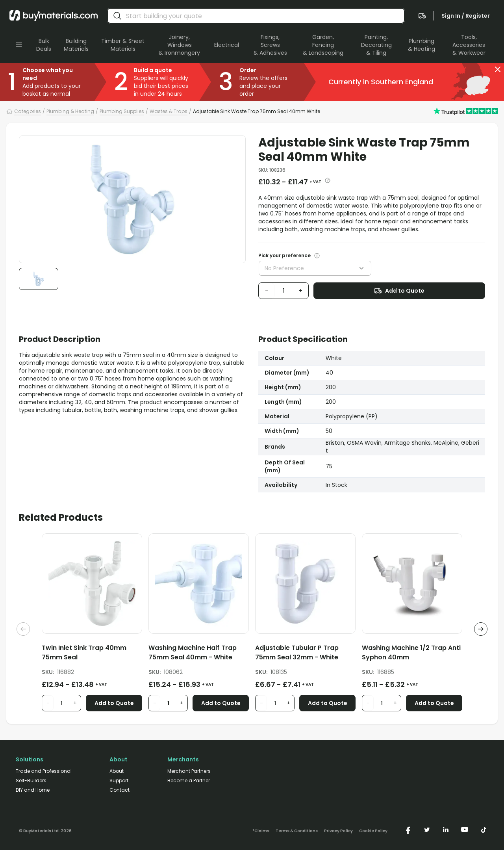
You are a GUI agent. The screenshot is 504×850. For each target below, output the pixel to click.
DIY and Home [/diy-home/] (33, 790)
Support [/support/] (119, 781)
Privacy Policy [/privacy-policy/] (338, 831)
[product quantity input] (283, 291)
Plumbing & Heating (70, 111)
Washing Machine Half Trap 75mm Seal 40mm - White (193, 652)
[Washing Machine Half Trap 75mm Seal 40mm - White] (199, 654)
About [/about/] (117, 771)
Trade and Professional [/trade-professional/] (44, 771)
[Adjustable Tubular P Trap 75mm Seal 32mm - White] (305, 654)
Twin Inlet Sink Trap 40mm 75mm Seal (84, 652)
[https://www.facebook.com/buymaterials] (408, 830)
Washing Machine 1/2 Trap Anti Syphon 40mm (411, 652)
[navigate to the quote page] (422, 16)
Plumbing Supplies (122, 111)
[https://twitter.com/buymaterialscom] (427, 830)
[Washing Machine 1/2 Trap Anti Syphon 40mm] (412, 654)
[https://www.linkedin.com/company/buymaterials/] (446, 830)
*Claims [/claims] (261, 831)
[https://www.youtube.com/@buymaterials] (465, 830)
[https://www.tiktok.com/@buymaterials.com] (484, 830)
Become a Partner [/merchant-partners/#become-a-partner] (189, 781)
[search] (117, 16)
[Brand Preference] (315, 256)
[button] (498, 69)
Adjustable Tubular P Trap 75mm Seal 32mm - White (297, 652)
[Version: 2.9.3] (45, 830)
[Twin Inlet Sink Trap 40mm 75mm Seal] (92, 654)
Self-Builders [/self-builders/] (31, 781)
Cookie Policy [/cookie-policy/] (373, 831)
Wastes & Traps (169, 111)
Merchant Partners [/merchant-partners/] (189, 771)
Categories (28, 111)
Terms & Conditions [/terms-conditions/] (297, 831)
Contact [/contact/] (120, 790)
